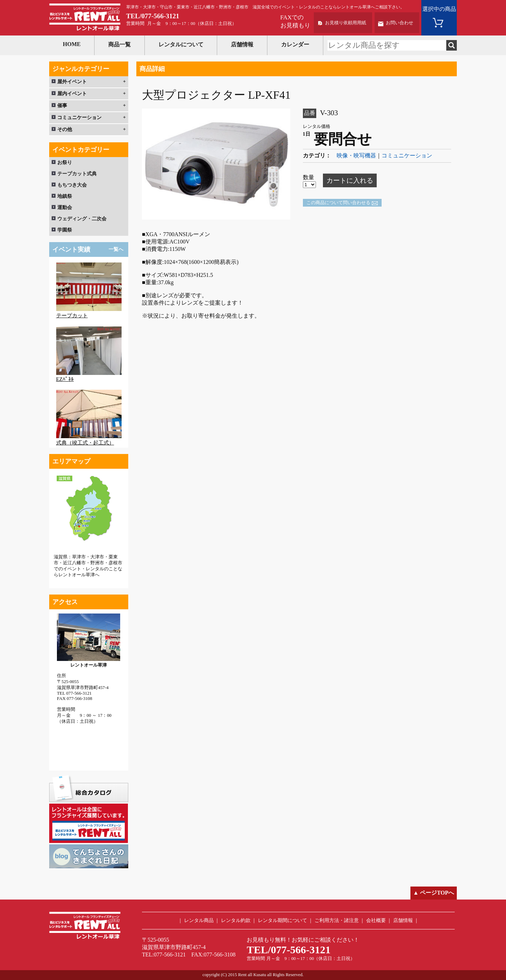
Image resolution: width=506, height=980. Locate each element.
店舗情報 (242, 44)
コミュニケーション (407, 155)
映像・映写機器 (356, 155)
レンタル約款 (236, 920)
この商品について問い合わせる (338, 203)
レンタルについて (181, 44)
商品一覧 (119, 44)
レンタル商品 (199, 920)
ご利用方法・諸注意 (337, 920)
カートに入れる (350, 180)
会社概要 (376, 920)
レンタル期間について (283, 920)
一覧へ (116, 249)
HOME (72, 44)
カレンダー (295, 44)
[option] (216, 164)
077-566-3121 (160, 16)
